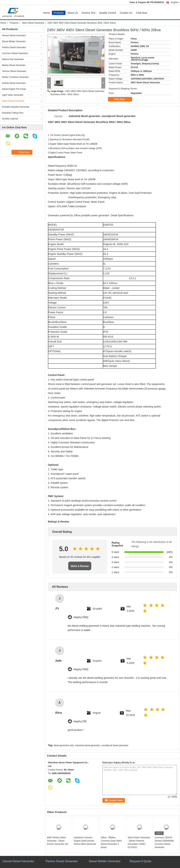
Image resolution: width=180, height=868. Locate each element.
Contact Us (126, 13)
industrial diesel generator (88, 745)
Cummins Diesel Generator (15, 53)
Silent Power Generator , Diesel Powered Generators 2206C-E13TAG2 (139, 842)
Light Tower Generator (13, 95)
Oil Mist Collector (10, 119)
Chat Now (142, 13)
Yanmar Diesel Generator (14, 71)
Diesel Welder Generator (14, 41)
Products (59, 13)
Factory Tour (89, 13)
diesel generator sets (64, 745)
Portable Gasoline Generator (16, 107)
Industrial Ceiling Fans (13, 113)
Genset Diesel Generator (14, 36)
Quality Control (108, 13)
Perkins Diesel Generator (14, 47)
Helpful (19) (80, 722)
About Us (73, 13)
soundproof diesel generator (115, 745)
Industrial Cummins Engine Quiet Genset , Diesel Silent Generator (85, 841)
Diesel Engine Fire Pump (14, 89)
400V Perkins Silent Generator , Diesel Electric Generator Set (58, 841)
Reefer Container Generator (15, 77)
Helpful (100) (81, 617)
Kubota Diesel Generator (14, 83)
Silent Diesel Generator (33, 23)
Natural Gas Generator (13, 59)
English (175, 2)
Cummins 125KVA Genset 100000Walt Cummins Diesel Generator (164, 842)
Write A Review (80, 566)
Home (47, 13)
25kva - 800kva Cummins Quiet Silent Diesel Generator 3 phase (111, 842)
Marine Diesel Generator (14, 65)
